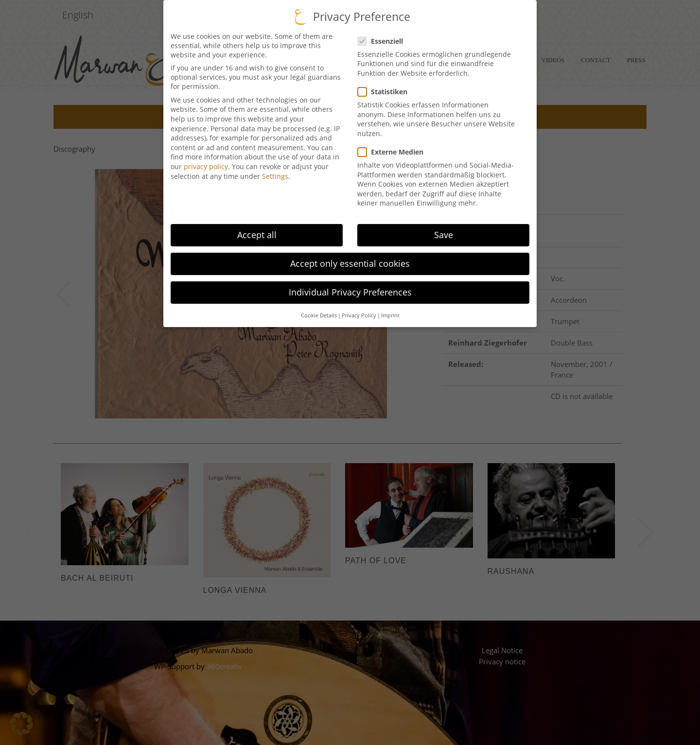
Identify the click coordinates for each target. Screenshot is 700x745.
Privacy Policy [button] (359, 304)
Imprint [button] (390, 304)
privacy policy (206, 155)
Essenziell (380, 30)
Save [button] (444, 224)
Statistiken (382, 80)
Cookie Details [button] (319, 304)
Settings (275, 165)
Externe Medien (390, 141)
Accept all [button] (257, 224)
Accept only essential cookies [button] (350, 252)
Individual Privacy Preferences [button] (350, 281)
